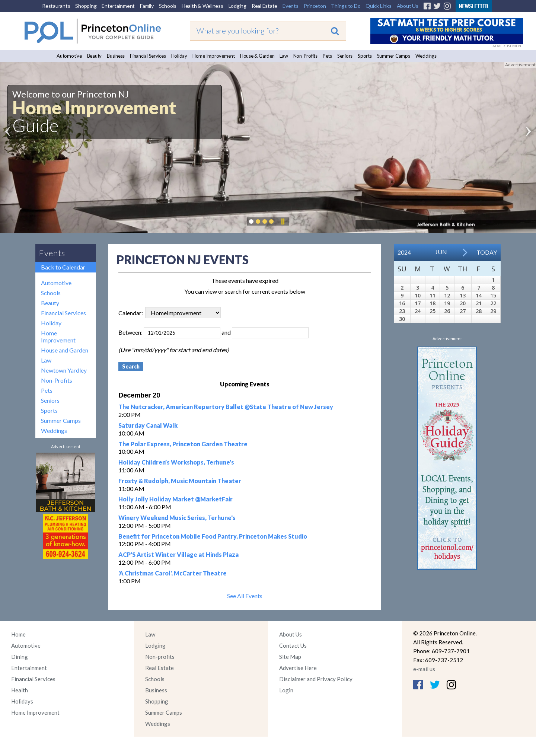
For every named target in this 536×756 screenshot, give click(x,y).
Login (286, 690)
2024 (404, 252)
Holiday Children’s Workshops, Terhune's (176, 462)
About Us (408, 6)
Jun (441, 252)
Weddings (426, 56)
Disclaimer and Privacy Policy (316, 679)
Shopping (86, 6)
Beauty (95, 56)
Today (487, 252)
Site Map (290, 657)
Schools (168, 6)
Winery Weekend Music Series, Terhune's (177, 518)
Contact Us (293, 645)
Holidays (22, 701)
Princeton (315, 6)
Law (284, 56)
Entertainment (118, 6)
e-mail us (424, 669)
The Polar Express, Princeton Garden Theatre (183, 444)
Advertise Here (298, 668)
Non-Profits (305, 56)
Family (147, 6)
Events (291, 6)
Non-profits (160, 657)
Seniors (345, 56)
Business (116, 56)
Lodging (237, 6)
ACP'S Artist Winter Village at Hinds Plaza (178, 554)
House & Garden (257, 56)
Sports (365, 56)
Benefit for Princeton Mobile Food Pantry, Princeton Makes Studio (213, 536)
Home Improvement (214, 56)
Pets (327, 56)
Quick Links (378, 6)
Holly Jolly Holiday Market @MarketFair (176, 499)
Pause (283, 221)
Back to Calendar (63, 267)
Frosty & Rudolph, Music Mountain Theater (180, 481)
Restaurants (56, 6)
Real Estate (264, 6)
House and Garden (65, 350)
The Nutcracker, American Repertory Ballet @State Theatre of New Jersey (226, 407)
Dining (20, 657)
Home (18, 634)
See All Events (245, 596)
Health (20, 690)
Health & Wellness (202, 6)
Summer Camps (394, 56)
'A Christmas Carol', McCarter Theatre (173, 573)
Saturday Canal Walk (148, 425)
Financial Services (148, 56)
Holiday (179, 56)
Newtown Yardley (64, 370)
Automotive (69, 56)
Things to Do (346, 6)
